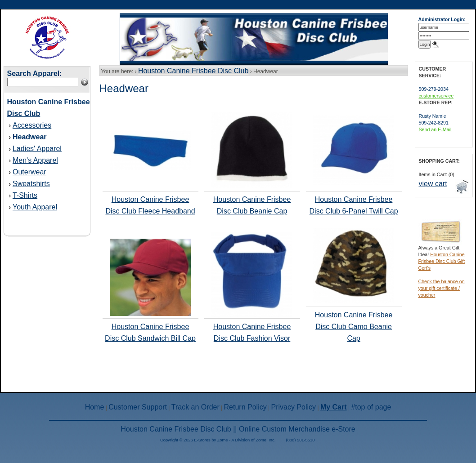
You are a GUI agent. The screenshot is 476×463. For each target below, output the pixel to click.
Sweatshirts (31, 184)
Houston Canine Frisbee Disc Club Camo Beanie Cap (354, 327)
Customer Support (138, 407)
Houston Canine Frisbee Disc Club (193, 71)
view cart (433, 184)
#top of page (371, 407)
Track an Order (195, 407)
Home (95, 407)
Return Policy (245, 407)
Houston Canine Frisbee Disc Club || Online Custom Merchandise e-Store (238, 429)
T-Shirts (25, 195)
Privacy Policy (294, 407)
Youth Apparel (35, 207)
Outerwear (29, 172)
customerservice (436, 96)
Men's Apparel (35, 160)
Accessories (32, 125)
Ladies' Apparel (37, 149)
